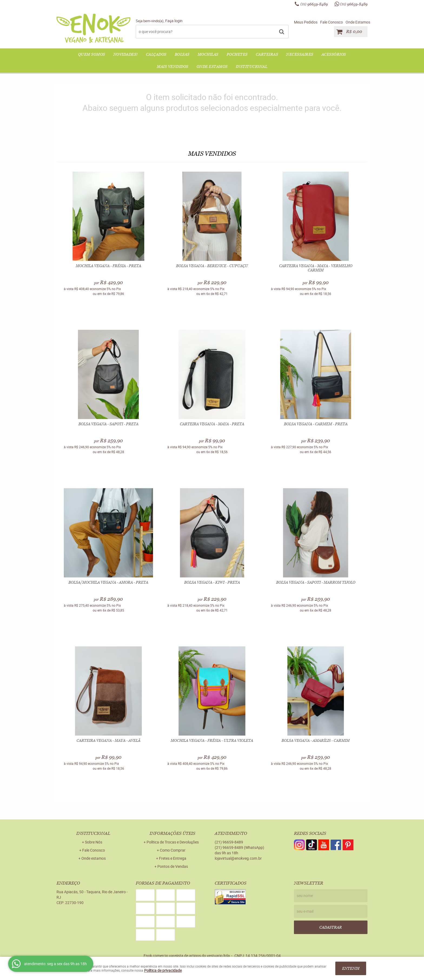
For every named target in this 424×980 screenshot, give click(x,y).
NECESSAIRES (300, 54)
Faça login (174, 21)
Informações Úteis (172, 833)
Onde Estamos (358, 22)
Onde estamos (94, 858)
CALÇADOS (156, 54)
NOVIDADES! (126, 54)
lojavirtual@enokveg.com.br (238, 858)
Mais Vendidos (173, 67)
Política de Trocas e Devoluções (173, 842)
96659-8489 (314, 4)
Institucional (252, 67)
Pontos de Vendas (173, 866)
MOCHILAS (208, 54)
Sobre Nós (94, 842)
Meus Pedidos (306, 22)
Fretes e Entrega (173, 858)
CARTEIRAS (267, 54)
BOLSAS (182, 54)
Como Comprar (173, 850)
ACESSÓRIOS (334, 54)
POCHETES (237, 54)
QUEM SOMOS (92, 54)
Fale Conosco (332, 22)
